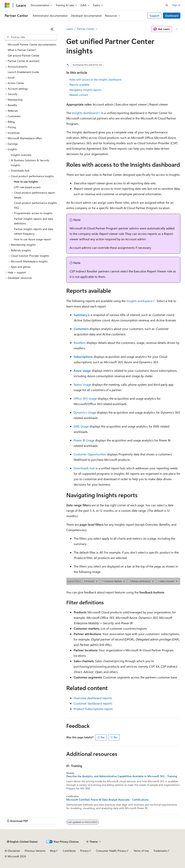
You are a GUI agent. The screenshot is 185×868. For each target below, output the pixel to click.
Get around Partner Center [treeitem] (24, 55)
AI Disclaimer (12, 851)
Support (154, 16)
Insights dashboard (85, 113)
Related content (79, 95)
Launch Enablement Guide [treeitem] (23, 72)
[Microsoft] (7, 5)
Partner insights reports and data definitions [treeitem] (33, 221)
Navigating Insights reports (85, 90)
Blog (53, 851)
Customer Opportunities (90, 454)
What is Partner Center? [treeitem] (22, 50)
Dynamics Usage (85, 412)
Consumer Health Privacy (111, 851)
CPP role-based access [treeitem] (27, 187)
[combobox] (31, 37)
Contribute (69, 851)
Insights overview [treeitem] (21, 155)
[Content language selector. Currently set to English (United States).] (22, 842)
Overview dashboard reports (93, 698)
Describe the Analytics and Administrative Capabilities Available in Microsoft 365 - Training (122, 776)
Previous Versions (35, 851)
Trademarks (160, 851)
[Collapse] (52, 29)
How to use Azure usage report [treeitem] (32, 239)
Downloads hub (84, 468)
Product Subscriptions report (93, 709)
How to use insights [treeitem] (26, 182)
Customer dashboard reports (93, 703)
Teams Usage (82, 384)
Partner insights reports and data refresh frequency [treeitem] (33, 231)
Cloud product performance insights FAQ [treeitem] (35, 205)
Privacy (84, 851)
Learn (70, 29)
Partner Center (86, 29)
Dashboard (172, 16)
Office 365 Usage (85, 398)
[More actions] (177, 29)
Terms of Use (141, 851)
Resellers (80, 343)
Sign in (176, 5)
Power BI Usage (84, 440)
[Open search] (167, 5)
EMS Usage (81, 426)
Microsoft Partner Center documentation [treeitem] (32, 44)
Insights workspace (139, 301)
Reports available (79, 85)
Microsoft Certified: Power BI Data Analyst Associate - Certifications (107, 800)
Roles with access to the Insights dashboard (95, 79)
